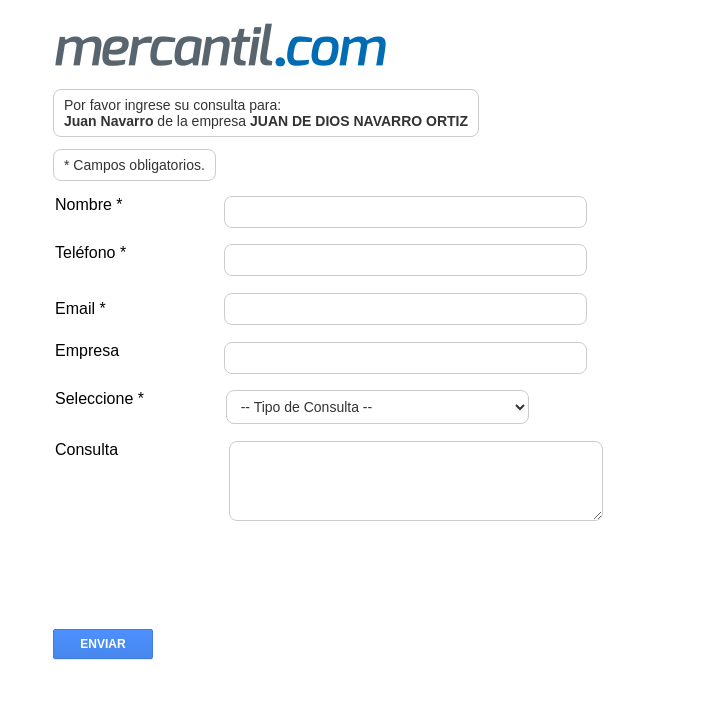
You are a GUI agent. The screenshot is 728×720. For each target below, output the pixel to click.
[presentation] (205, 599)
